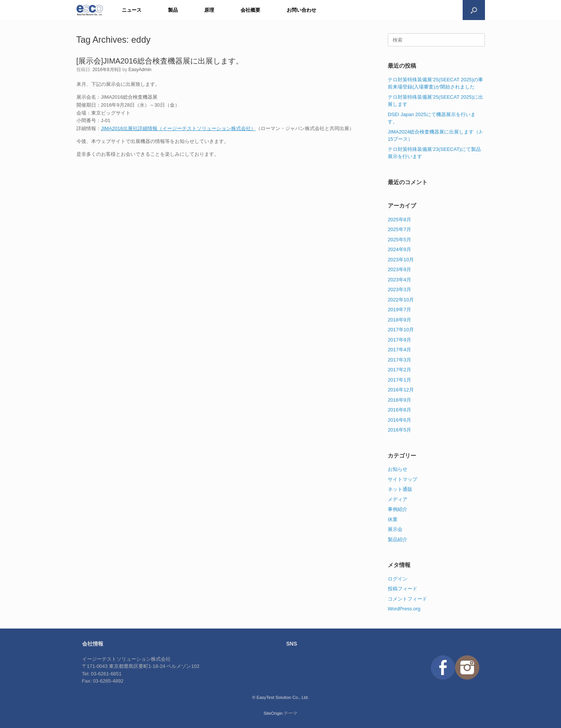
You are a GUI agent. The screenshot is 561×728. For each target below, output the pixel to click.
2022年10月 (401, 300)
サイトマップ (402, 479)
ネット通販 (400, 489)
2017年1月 (399, 380)
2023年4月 (399, 280)
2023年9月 (399, 269)
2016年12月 (401, 390)
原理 (209, 10)
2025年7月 (399, 229)
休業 (393, 519)
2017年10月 (401, 330)
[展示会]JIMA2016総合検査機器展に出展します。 (160, 61)
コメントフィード (407, 599)
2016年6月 (399, 420)
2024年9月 (399, 249)
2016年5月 (399, 430)
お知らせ (398, 469)
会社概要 (250, 10)
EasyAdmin (140, 70)
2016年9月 (399, 400)
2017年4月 (399, 350)
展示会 (395, 529)
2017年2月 (399, 370)
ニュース (132, 10)
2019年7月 (399, 310)
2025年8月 (399, 220)
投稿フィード (402, 589)
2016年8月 (399, 410)
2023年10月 (401, 260)
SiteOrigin (273, 713)
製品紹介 (398, 539)
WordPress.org (404, 609)
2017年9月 (399, 340)
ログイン (398, 579)
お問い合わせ (301, 10)
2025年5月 (399, 240)
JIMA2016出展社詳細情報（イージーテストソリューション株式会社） (179, 128)
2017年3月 (399, 360)
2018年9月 (399, 320)
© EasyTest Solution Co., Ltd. (281, 697)
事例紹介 (398, 509)
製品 (173, 10)
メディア (398, 499)
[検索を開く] (474, 10)
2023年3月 (399, 289)
